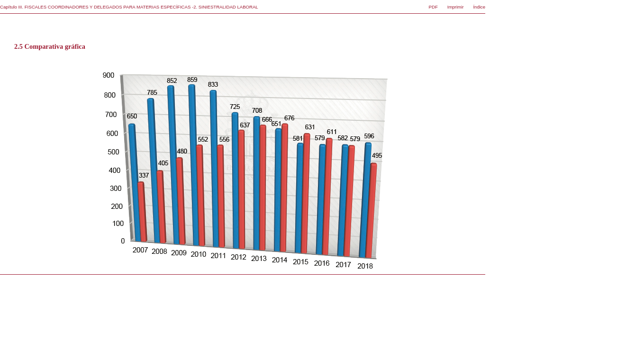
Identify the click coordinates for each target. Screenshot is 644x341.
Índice (479, 7)
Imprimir (456, 7)
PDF (433, 7)
